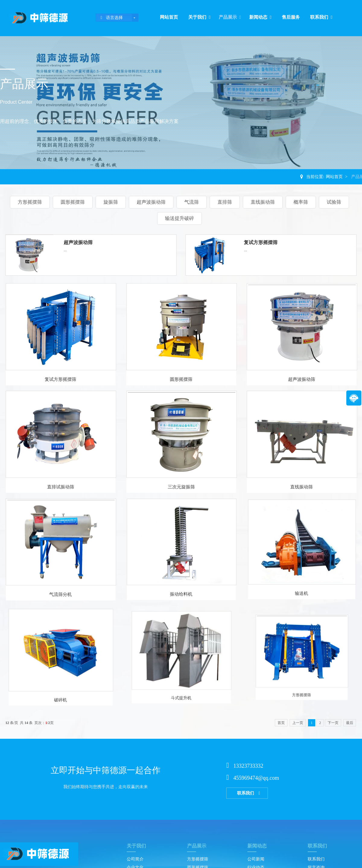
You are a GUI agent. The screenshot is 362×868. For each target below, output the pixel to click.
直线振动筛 (263, 202)
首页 (281, 723)
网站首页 (169, 17)
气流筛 (192, 202)
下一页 (333, 723)
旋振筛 (111, 202)
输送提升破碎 (179, 218)
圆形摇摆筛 (73, 202)
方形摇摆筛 (30, 202)
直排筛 (225, 202)
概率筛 (301, 202)
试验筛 (334, 202)
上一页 (298, 723)
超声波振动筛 (151, 202)
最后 (350, 723)
